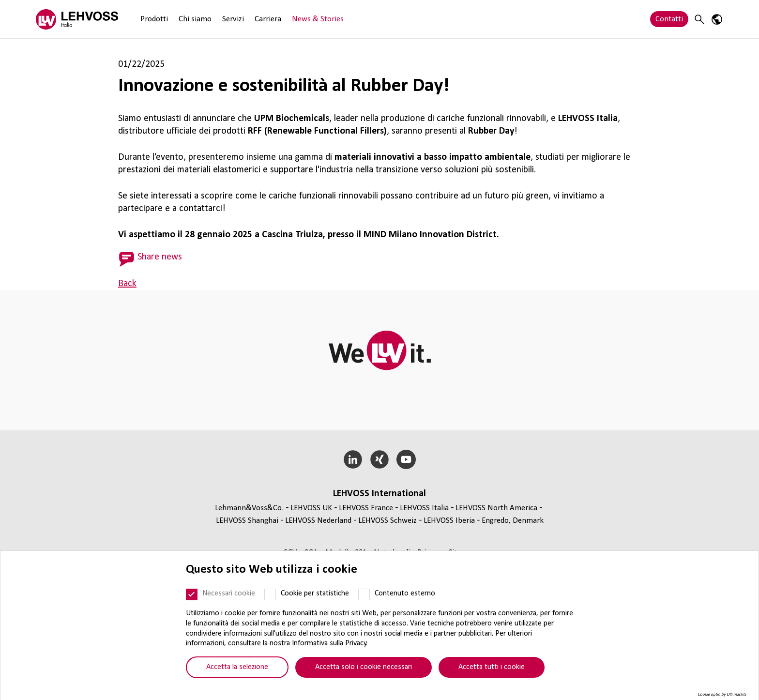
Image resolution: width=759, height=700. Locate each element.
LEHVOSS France (366, 508)
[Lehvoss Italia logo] (77, 19)
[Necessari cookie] (192, 594)
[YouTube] (406, 459)
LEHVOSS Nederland (318, 521)
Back (127, 284)
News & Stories (318, 19)
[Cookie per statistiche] (270, 594)
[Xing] (380, 459)
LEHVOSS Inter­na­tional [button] (379, 494)
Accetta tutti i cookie (492, 667)
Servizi (233, 19)
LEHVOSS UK (311, 508)
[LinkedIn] (353, 459)
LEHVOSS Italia (424, 508)
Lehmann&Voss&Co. (249, 508)
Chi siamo (195, 19)
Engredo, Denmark (513, 521)
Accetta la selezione (237, 667)
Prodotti (154, 19)
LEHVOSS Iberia (449, 521)
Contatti (669, 19)
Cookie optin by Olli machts (722, 694)
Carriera (268, 19)
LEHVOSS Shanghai (247, 521)
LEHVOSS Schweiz (387, 521)
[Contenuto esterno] (364, 594)
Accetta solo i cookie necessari (364, 667)
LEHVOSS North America (496, 508)
